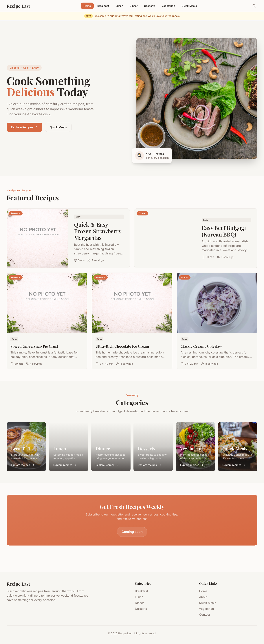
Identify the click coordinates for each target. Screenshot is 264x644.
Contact (205, 615)
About (203, 597)
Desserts (150, 6)
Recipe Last (18, 6)
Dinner (134, 6)
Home (87, 6)
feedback (173, 16)
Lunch (119, 6)
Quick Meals (189, 6)
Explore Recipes (24, 127)
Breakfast (103, 6)
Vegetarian (168, 6)
